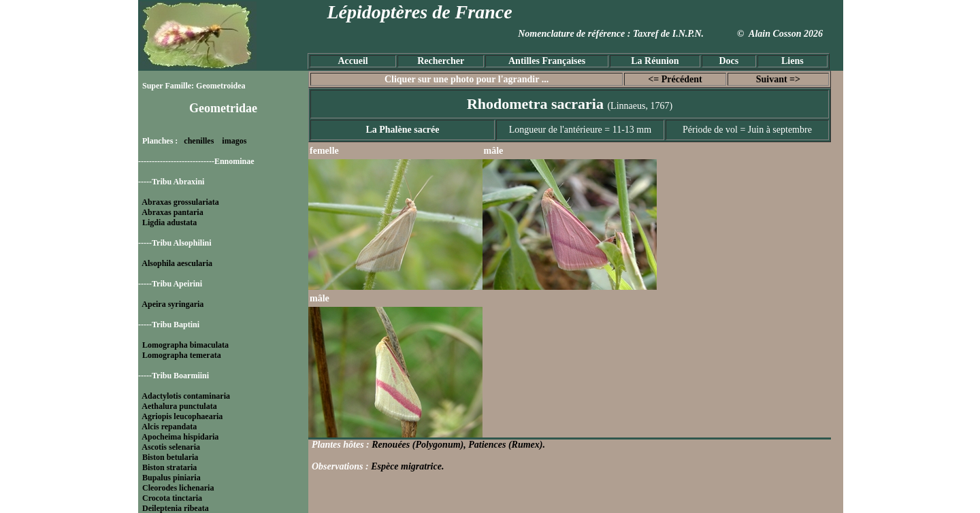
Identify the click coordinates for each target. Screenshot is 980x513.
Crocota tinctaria (172, 498)
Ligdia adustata (169, 222)
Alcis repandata (169, 427)
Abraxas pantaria (172, 212)
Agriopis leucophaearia (182, 416)
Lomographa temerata (182, 355)
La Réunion (655, 61)
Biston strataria (169, 467)
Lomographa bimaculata (185, 345)
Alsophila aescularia (177, 263)
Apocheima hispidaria (180, 437)
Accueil (353, 61)
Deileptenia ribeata (176, 508)
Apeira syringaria (173, 304)
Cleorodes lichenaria (178, 488)
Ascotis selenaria (171, 447)
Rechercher (441, 61)
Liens (793, 61)
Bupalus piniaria (171, 478)
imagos (234, 141)
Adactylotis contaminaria (186, 396)
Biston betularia (170, 457)
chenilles (199, 141)
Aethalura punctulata (179, 406)
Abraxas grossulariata (180, 202)
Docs (729, 61)
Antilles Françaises (547, 61)
